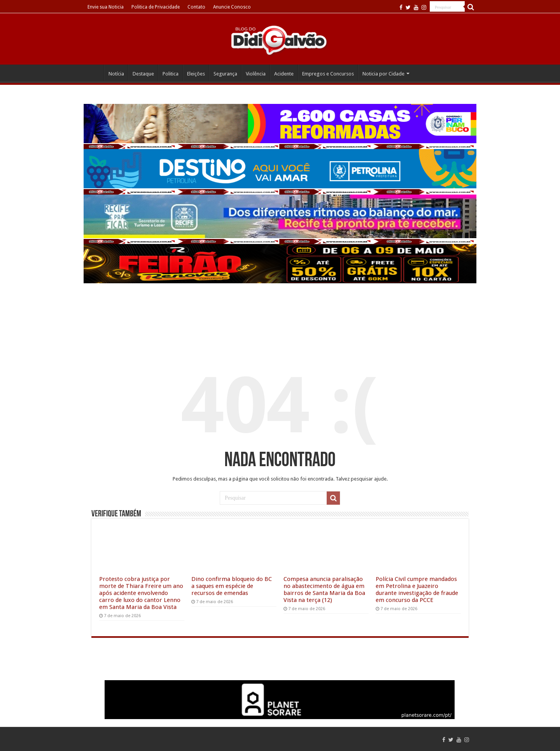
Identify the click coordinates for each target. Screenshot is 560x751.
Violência (256, 74)
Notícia (116, 74)
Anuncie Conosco (232, 7)
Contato (196, 7)
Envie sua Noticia (106, 7)
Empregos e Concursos (328, 74)
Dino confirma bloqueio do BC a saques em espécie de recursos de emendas (232, 586)
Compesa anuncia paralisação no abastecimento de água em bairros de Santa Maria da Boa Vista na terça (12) (324, 590)
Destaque (143, 74)
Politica (171, 74)
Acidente (284, 74)
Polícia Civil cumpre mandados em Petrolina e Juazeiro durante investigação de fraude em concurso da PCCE (417, 590)
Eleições (196, 74)
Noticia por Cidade (383, 74)
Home (94, 73)
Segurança (225, 74)
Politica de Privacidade (156, 7)
